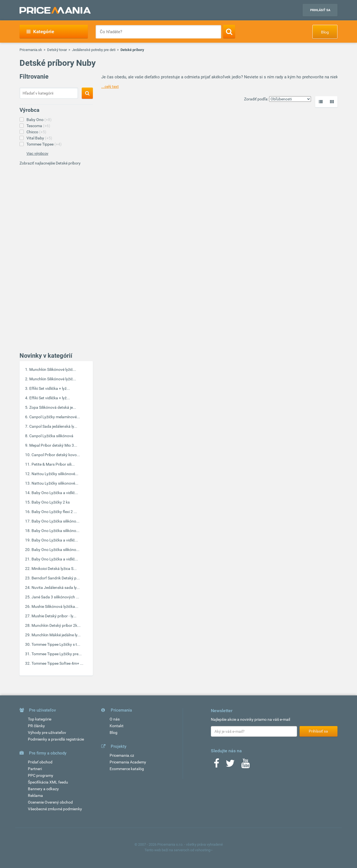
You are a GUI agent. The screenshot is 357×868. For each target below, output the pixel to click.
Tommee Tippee (44, 144)
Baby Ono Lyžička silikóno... (56, 521)
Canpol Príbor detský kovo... (56, 455)
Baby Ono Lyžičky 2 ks (51, 502)
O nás (115, 719)
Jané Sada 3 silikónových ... (55, 597)
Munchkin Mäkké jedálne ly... (56, 635)
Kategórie (40, 32)
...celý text (110, 86)
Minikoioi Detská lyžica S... (54, 569)
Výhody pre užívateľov (47, 732)
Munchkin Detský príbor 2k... (56, 625)
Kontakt (117, 726)
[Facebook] (216, 765)
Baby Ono (39, 120)
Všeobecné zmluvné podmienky (55, 809)
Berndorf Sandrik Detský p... (56, 578)
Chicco (36, 132)
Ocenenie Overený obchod (50, 802)
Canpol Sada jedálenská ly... (53, 426)
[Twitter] (230, 765)
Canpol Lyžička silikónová (51, 436)
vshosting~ (204, 850)
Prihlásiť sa (320, 10)
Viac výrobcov (37, 153)
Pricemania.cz (122, 755)
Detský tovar (57, 50)
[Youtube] (245, 765)
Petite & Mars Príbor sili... (53, 464)
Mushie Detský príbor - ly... (54, 616)
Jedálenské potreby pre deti (94, 50)
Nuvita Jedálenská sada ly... (56, 587)
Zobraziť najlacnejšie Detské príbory (50, 163)
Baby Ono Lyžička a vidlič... (55, 493)
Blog (325, 32)
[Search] (229, 32)
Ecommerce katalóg (127, 769)
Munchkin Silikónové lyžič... (53, 369)
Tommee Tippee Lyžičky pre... (57, 654)
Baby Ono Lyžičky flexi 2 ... (54, 512)
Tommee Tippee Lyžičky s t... (56, 644)
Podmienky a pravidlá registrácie (56, 739)
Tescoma (38, 126)
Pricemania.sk (31, 50)
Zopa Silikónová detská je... (53, 407)
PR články (36, 726)
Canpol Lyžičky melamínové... (55, 417)
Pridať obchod (40, 762)
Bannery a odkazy (43, 789)
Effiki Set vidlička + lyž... (50, 388)
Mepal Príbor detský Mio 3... (53, 445)
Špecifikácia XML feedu (48, 782)
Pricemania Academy (128, 762)
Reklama (35, 796)
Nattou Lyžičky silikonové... (55, 483)
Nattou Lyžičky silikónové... (55, 474)
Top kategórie (40, 719)
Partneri (35, 769)
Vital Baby (39, 138)
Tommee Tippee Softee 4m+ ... (57, 663)
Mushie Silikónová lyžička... (55, 606)
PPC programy (41, 775)
